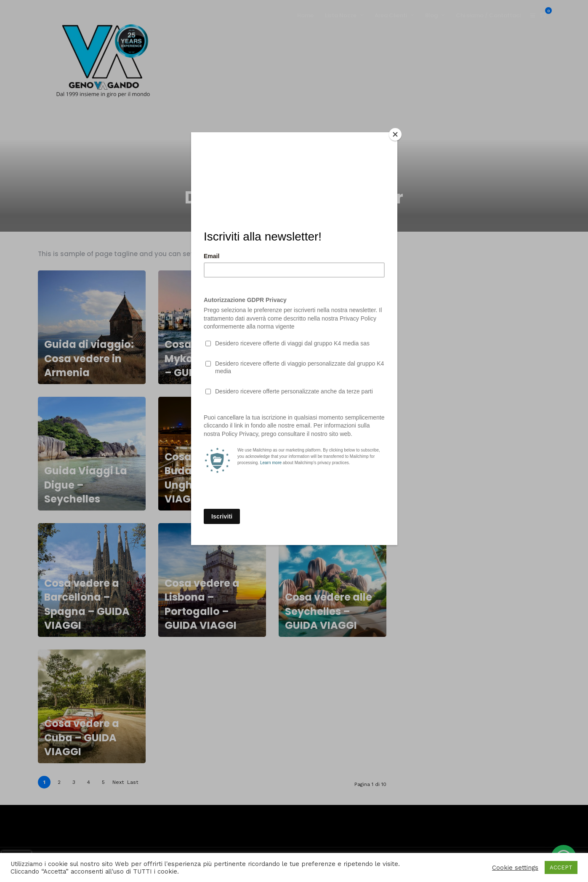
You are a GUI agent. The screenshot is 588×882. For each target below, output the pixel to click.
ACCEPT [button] (561, 867)
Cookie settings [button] (515, 868)
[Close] (395, 134)
